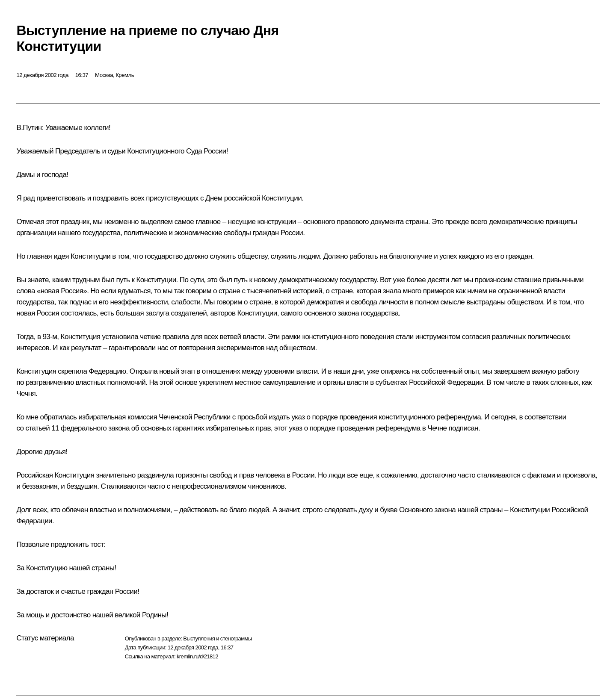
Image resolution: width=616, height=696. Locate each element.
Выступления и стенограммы (217, 638)
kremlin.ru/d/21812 (197, 656)
